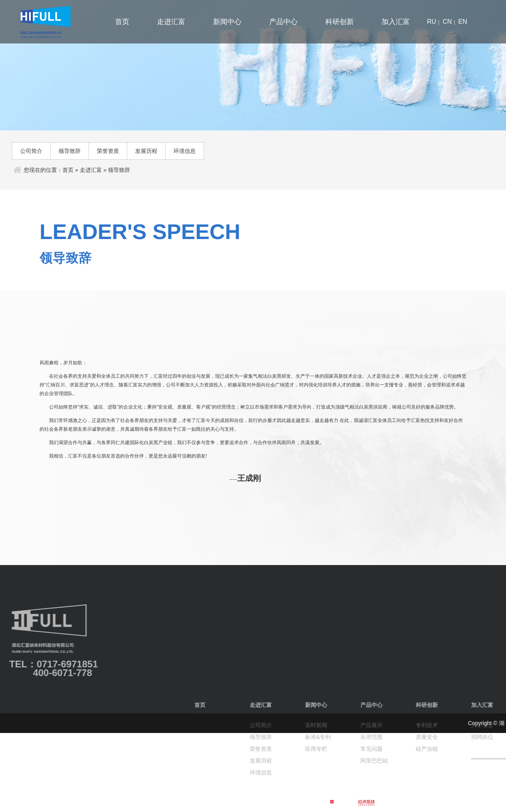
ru (431, 22)
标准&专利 (486, 737)
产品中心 (283, 22)
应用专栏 (484, 749)
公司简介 (31, 151)
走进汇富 (171, 22)
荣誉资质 (108, 151)
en (463, 22)
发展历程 (146, 151)
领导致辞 (70, 151)
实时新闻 (484, 725)
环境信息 (185, 151)
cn (447, 22)
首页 (122, 22)
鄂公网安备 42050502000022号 (262, 802)
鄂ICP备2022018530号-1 (192, 802)
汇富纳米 (51, 22)
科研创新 (340, 22)
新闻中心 (227, 22)
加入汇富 (396, 22)
